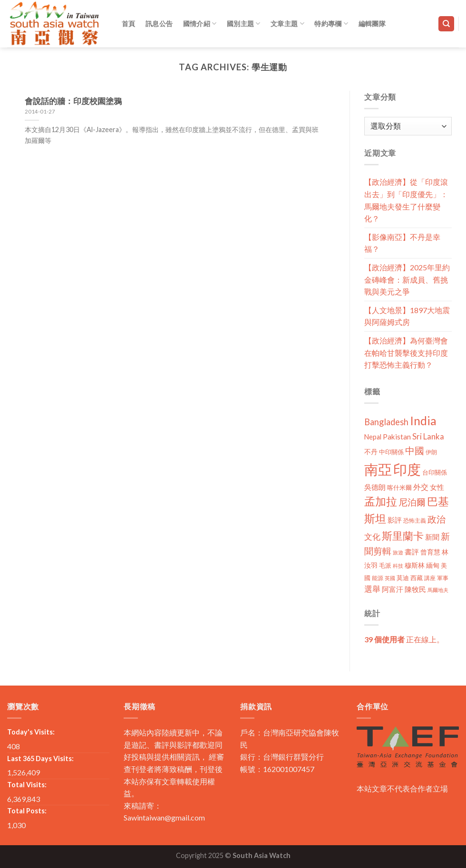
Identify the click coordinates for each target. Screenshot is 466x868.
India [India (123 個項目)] (423, 421)
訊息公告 (159, 24)
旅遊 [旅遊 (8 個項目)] (398, 552)
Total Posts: (27, 811)
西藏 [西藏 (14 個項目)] (417, 578)
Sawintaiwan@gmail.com (164, 817)
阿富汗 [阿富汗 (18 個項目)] (393, 589)
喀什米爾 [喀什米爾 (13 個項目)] (399, 487)
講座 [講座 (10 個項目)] (430, 578)
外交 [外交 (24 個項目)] (421, 487)
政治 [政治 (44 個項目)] (437, 519)
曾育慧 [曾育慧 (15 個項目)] (430, 552)
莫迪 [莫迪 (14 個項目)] (403, 578)
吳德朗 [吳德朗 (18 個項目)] (375, 487)
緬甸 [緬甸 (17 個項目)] (433, 565)
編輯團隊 (372, 24)
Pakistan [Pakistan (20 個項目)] (397, 437)
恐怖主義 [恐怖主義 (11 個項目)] (415, 520)
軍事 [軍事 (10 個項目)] (443, 578)
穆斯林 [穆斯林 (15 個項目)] (415, 565)
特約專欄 (331, 24)
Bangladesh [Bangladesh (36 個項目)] (386, 422)
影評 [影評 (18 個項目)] (395, 520)
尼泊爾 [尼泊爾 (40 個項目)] (412, 502)
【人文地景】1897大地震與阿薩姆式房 (407, 316)
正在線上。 (404, 639)
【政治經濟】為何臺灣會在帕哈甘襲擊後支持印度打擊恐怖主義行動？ (406, 353)
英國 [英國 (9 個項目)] (390, 578)
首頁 (129, 24)
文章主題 (287, 24)
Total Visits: (27, 785)
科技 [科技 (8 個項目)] (398, 566)
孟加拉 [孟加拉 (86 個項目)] (381, 501)
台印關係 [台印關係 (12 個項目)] (435, 472)
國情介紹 (200, 24)
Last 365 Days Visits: (40, 758)
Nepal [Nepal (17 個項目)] (373, 437)
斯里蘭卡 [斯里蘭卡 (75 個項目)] (403, 536)
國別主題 (244, 24)
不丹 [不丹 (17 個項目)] (371, 452)
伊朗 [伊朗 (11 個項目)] (431, 452)
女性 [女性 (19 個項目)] (437, 487)
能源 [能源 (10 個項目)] (378, 578)
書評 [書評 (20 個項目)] (412, 552)
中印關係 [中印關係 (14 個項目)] (391, 452)
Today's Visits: (31, 732)
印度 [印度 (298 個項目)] (407, 469)
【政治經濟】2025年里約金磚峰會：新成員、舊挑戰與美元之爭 (407, 279)
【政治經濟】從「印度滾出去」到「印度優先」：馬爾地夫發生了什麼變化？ (406, 200)
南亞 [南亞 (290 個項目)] (378, 469)
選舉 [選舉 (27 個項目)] (372, 589)
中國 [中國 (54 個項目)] (415, 450)
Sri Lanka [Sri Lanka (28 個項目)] (428, 436)
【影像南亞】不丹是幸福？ (402, 243)
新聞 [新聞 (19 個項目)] (432, 537)
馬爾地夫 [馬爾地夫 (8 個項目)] (438, 590)
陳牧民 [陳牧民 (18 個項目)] (415, 589)
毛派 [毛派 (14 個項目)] (385, 565)
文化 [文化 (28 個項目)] (372, 537)
